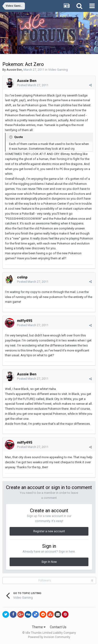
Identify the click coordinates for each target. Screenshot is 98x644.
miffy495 (25, 321)
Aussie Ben (14, 70)
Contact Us (58, 627)
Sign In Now (49, 562)
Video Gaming (58, 70)
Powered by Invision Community (49, 637)
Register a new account (49, 531)
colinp (22, 277)
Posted (33, 85)
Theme (39, 627)
